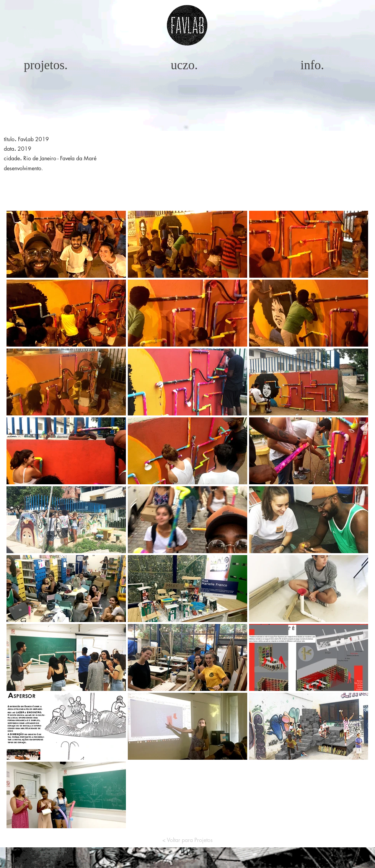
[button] (187, 25)
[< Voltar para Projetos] (187, 840)
